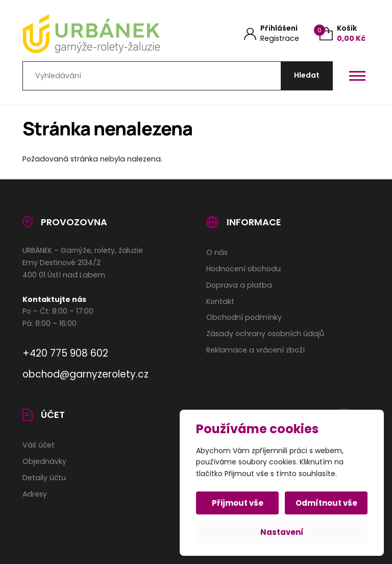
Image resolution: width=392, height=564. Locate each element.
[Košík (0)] (342, 33)
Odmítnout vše (326, 503)
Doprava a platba (239, 285)
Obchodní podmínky (244, 317)
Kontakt (220, 301)
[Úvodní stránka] (101, 34)
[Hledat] (307, 76)
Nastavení (282, 532)
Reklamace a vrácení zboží (255, 350)
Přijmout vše (238, 503)
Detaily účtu (44, 478)
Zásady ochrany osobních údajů (265, 334)
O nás (217, 252)
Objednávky (44, 461)
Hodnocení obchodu (243, 269)
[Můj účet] (272, 33)
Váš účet (39, 445)
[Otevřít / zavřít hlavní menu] (357, 76)
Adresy (35, 494)
